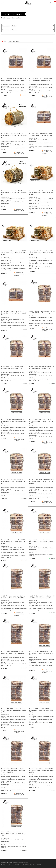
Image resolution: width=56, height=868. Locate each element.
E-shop (3, 865)
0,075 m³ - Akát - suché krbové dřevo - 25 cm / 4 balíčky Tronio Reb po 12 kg (41, 135)
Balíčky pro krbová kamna (10, 30)
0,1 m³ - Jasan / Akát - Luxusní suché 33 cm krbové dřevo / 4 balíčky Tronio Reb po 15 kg (14, 253)
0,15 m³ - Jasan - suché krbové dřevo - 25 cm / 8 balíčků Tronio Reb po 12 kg (42, 312)
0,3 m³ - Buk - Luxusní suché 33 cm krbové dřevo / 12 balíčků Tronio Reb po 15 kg (41, 710)
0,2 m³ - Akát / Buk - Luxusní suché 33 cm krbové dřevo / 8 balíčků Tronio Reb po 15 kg (13, 542)
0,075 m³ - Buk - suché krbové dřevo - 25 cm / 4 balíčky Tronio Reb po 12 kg (42, 79)
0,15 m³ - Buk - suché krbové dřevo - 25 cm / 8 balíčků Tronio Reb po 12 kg (13, 367)
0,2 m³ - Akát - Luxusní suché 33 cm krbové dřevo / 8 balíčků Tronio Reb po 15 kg (42, 542)
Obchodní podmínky (28, 865)
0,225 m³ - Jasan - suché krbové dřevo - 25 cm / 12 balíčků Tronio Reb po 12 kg (13, 597)
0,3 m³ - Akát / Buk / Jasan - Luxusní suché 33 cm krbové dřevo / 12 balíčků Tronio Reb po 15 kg (13, 770)
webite (26, 863)
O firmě (17, 865)
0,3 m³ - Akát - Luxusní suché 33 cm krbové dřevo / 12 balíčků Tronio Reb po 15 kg (13, 834)
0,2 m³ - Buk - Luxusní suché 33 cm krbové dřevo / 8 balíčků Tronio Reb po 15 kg (14, 481)
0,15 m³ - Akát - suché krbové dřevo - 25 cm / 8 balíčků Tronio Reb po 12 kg (42, 367)
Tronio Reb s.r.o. (13, 863)
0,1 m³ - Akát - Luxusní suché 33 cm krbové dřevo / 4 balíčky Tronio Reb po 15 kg (14, 313)
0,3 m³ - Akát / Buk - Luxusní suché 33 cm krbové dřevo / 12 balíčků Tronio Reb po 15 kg (42, 770)
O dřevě (10, 865)
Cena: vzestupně (31, 41)
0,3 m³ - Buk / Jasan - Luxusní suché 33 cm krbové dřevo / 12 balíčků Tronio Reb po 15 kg (14, 710)
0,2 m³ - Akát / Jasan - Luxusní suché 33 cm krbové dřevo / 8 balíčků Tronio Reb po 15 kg (42, 481)
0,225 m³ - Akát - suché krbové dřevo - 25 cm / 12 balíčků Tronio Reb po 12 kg (13, 652)
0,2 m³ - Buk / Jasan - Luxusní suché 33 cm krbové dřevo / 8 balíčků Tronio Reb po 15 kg (41, 421)
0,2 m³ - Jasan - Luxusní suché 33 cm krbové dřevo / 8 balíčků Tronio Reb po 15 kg (14, 421)
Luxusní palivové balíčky (9, 26)
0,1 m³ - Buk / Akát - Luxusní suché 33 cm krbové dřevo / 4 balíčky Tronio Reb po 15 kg (41, 253)
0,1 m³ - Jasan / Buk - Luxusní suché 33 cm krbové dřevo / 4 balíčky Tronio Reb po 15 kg (41, 193)
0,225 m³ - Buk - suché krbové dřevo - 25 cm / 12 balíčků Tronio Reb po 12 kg (42, 597)
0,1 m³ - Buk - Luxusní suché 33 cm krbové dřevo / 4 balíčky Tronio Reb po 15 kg (14, 135)
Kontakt (39, 865)
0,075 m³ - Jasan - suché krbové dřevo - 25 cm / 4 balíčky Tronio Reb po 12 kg (13, 79)
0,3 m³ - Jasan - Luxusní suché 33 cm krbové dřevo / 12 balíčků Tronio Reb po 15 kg (41, 653)
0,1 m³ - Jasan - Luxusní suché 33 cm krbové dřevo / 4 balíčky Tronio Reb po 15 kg (14, 193)
